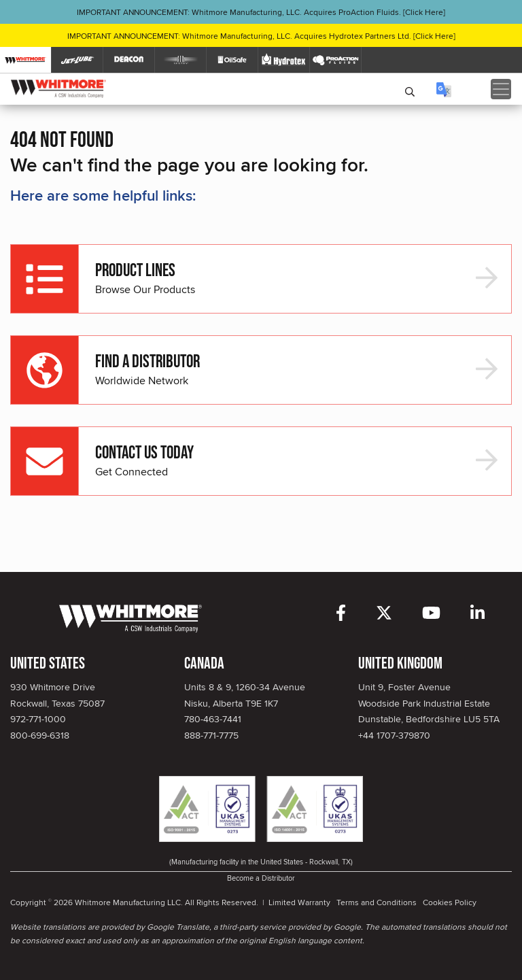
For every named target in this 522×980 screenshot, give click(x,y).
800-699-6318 (40, 735)
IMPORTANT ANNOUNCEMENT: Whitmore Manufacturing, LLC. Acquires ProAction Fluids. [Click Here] (261, 12)
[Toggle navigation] (501, 89)
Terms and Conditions (377, 902)
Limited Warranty (299, 902)
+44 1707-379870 (394, 735)
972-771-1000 (38, 719)
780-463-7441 (213, 719)
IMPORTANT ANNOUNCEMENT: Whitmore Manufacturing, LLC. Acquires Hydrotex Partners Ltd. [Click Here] (261, 36)
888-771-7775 (211, 735)
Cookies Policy (450, 902)
